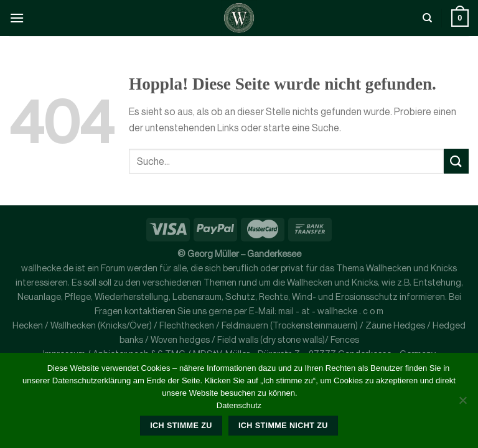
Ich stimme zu (181, 426)
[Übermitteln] (456, 161)
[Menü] (17, 18)
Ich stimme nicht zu (283, 426)
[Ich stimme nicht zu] (462, 404)
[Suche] (427, 18)
